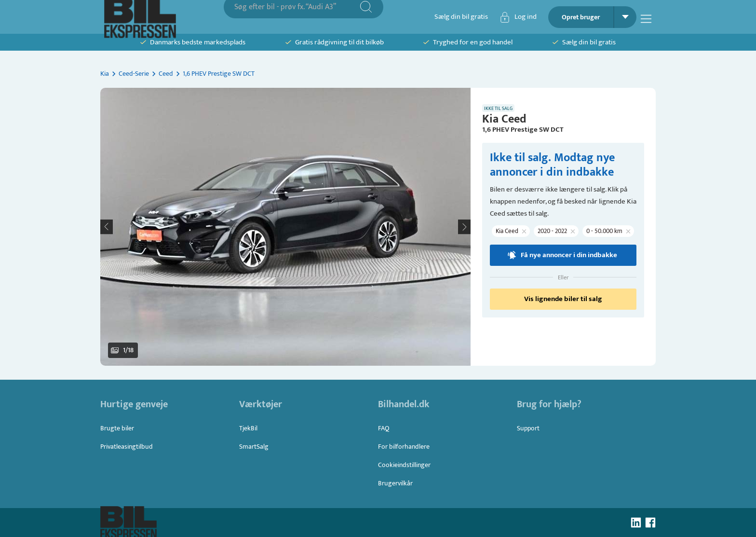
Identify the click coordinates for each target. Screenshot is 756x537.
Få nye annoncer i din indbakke (562, 255)
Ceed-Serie (134, 74)
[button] (285, 227)
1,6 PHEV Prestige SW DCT (219, 74)
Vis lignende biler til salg (563, 299)
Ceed (166, 74)
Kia (105, 74)
